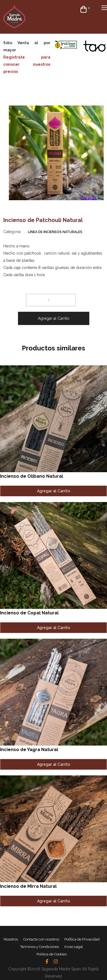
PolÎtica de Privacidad (82, 939)
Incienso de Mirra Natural (28, 886)
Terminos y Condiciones (40, 947)
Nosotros (11, 939)
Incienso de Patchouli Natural (43, 220)
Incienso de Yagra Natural (29, 750)
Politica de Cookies (52, 954)
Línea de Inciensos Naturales (55, 232)
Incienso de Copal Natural (29, 613)
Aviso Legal (74, 947)
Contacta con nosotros (41, 939)
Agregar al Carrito (54, 318)
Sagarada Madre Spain (61, 969)
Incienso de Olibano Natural (32, 476)
